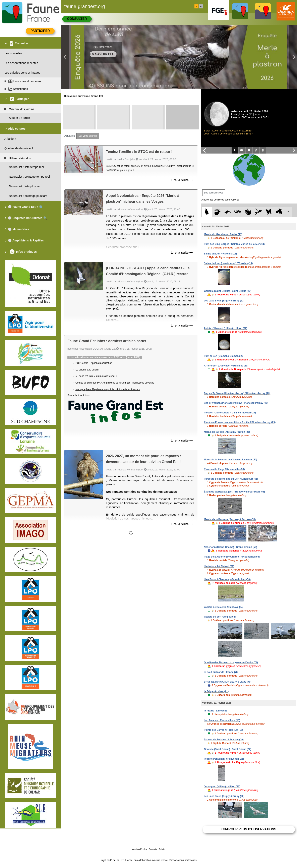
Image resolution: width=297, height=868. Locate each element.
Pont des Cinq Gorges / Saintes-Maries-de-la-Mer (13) (234, 244)
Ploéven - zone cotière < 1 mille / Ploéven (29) (230, 413)
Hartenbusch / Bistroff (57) (219, 566)
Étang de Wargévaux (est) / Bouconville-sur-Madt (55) (234, 492)
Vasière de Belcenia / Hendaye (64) (224, 607)
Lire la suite (182, 180)
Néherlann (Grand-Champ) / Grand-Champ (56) (230, 547)
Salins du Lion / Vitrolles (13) (220, 254)
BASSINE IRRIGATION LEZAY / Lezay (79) (228, 682)
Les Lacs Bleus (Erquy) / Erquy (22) (224, 301)
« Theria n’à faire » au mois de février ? (96, 376)
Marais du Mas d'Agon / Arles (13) (223, 234)
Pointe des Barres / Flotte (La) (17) (223, 730)
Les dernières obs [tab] (214, 193)
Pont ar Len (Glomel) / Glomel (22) (223, 356)
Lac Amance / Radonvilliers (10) (222, 720)
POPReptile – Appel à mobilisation (94, 363)
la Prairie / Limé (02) (215, 711)
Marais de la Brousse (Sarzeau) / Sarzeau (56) (230, 519)
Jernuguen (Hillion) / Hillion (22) (222, 787)
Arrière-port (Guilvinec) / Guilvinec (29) (226, 366)
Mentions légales (139, 849)
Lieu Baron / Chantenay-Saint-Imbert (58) (227, 579)
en (201, 6)
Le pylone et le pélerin (87, 370)
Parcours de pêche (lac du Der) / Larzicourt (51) (231, 479)
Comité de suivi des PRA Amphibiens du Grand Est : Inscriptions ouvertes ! (115, 383)
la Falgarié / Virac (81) (216, 691)
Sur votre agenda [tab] (88, 136)
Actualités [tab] (70, 136)
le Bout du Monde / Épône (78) (221, 672)
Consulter (77, 19)
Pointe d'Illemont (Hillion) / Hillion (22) (226, 328)
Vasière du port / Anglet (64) (220, 617)
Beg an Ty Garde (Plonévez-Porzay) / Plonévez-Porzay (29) (237, 393)
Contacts (153, 849)
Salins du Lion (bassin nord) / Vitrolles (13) (228, 263)
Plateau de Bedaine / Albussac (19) (224, 740)
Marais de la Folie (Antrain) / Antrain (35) (227, 432)
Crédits (162, 849)
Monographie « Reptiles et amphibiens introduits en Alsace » (108, 389)
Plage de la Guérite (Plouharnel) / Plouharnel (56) (232, 557)
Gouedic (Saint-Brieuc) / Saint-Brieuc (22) (227, 291)
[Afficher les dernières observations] (220, 200)
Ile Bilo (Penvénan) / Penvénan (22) (224, 759)
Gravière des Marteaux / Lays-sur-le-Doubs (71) (231, 662)
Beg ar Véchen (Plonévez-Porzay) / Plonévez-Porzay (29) (236, 403)
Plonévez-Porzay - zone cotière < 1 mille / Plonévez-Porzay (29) (240, 422)
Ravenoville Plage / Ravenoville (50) (224, 469)
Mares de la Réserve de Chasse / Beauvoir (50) (230, 460)
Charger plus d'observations (249, 829)
